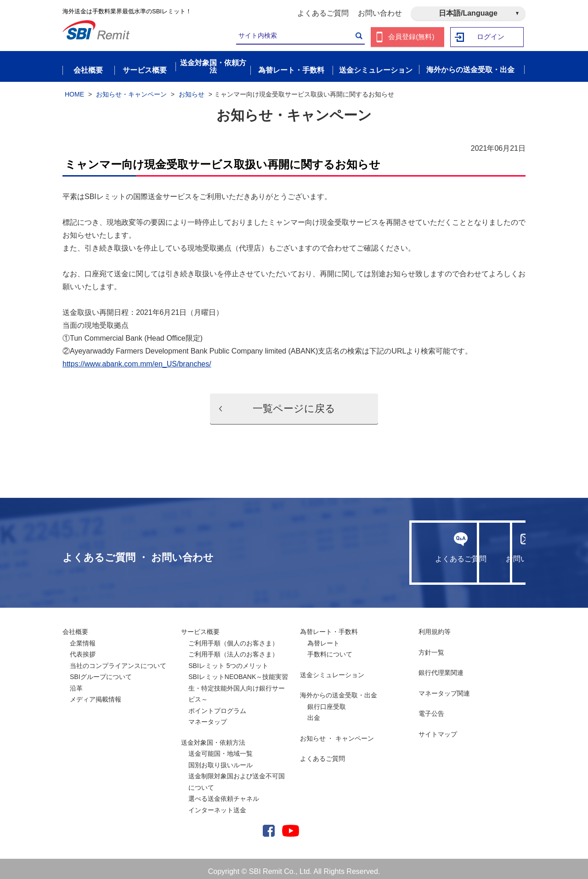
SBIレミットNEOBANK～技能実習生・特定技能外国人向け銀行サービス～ (238, 682)
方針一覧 (431, 647)
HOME (74, 89)
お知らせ (192, 89)
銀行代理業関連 (441, 667)
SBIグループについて (101, 671)
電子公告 (431, 708)
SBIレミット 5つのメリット (228, 660)
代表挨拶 (83, 649)
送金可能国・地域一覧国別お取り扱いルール (220, 754)
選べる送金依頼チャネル (224, 793)
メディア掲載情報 (96, 694)
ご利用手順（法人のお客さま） (233, 649)
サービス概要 (200, 626)
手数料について (330, 649)
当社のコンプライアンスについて (118, 660)
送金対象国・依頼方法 (213, 737)
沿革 (76, 683)
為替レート (323, 638)
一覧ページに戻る (294, 403)
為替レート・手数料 (329, 626)
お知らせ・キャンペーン (131, 89)
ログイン (491, 37)
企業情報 (83, 638)
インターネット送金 (217, 805)
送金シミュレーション (332, 669)
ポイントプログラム (217, 705)
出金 (314, 712)
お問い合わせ (380, 13)
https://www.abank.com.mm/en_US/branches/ (137, 358)
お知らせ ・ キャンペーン (337, 733)
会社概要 (75, 626)
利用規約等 (435, 626)
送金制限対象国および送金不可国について (237, 776)
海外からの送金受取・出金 (339, 690)
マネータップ (208, 716)
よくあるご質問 (323, 13)
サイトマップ (438, 729)
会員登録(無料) (411, 37)
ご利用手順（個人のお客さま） (233, 638)
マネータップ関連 (444, 688)
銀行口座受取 (327, 701)
